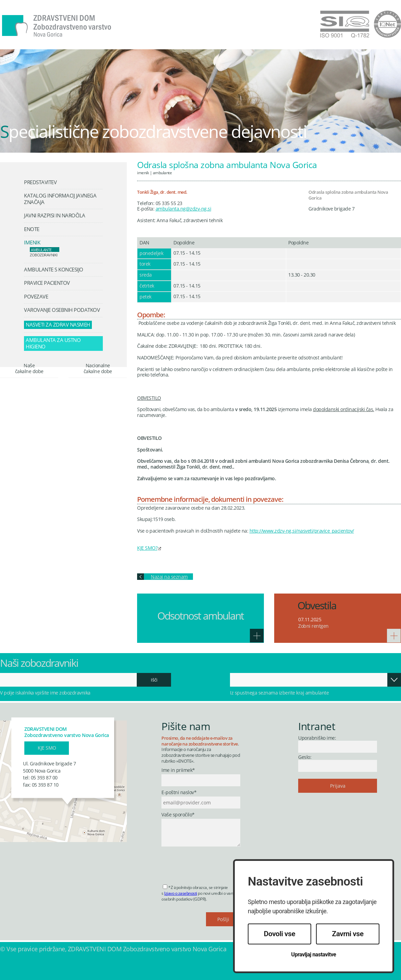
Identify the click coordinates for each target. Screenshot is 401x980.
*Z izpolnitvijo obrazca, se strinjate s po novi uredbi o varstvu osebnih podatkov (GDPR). (200, 893)
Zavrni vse (348, 934)
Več (257, 636)
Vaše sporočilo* (178, 815)
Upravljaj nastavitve (314, 954)
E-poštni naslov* (179, 793)
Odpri (394, 680)
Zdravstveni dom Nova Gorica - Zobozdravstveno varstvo (57, 26)
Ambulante (162, 173)
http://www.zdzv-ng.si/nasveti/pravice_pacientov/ (302, 531)
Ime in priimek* (178, 770)
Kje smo (47, 748)
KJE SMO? (147, 548)
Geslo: (305, 757)
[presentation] (214, 863)
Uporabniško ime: (317, 738)
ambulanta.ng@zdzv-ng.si (184, 209)
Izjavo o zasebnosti (181, 893)
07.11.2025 (310, 619)
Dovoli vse (280, 934)
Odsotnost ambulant (200, 616)
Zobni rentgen (313, 626)
